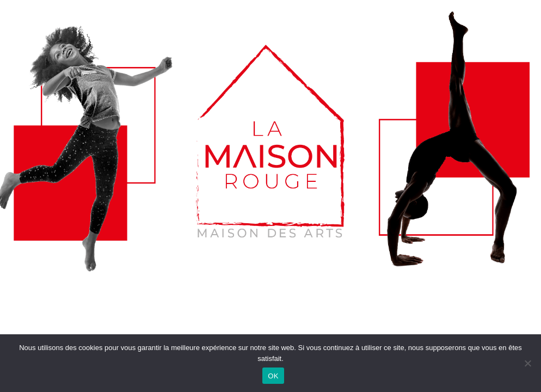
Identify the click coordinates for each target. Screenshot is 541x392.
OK (273, 376)
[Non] (527, 363)
